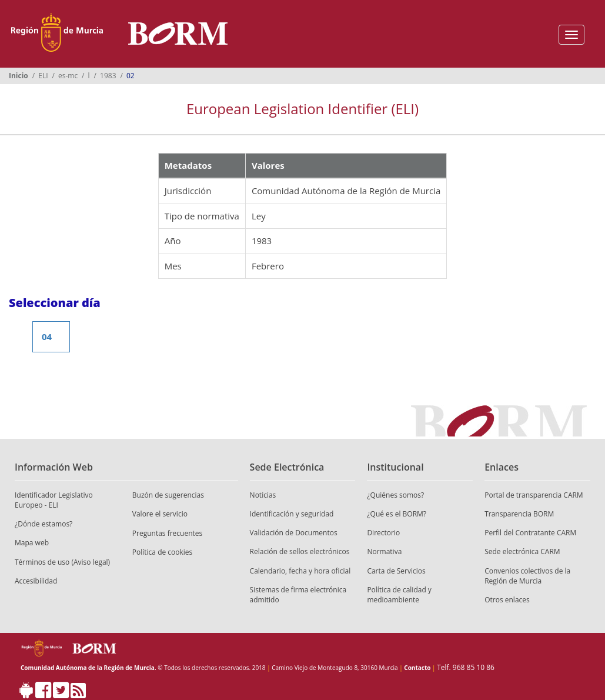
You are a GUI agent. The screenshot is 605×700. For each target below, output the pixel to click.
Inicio (19, 76)
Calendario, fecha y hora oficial (300, 571)
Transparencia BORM (519, 514)
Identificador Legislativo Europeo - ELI (54, 500)
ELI (43, 76)
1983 (108, 76)
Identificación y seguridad (292, 514)
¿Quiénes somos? (395, 495)
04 (47, 336)
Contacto (417, 668)
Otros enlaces (507, 600)
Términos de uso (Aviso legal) (62, 562)
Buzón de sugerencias (168, 495)
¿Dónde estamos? (44, 524)
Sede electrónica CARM (522, 551)
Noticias (263, 495)
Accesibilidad (36, 581)
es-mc (68, 76)
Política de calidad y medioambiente (399, 595)
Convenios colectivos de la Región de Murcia (527, 576)
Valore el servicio (160, 514)
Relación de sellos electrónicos (300, 551)
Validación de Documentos (294, 533)
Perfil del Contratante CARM (530, 533)
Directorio (383, 533)
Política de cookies (163, 552)
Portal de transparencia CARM (534, 495)
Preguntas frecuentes (168, 533)
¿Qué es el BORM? (397, 514)
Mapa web (32, 543)
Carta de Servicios (396, 571)
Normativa (384, 551)
